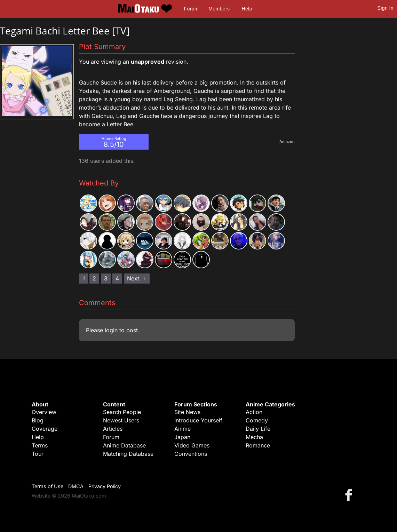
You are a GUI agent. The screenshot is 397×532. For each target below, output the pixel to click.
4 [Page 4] (117, 278)
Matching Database (128, 454)
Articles (113, 429)
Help (247, 9)
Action (254, 412)
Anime (182, 429)
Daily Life (258, 429)
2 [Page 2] (94, 278)
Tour (38, 454)
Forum (191, 9)
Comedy (257, 420)
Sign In (386, 8)
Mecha (254, 437)
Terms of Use (47, 486)
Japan (182, 437)
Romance (258, 445)
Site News (187, 412)
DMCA (76, 486)
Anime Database (124, 445)
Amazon (287, 142)
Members (219, 9)
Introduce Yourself (198, 420)
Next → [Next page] (137, 278)
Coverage (45, 429)
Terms (40, 445)
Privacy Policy (105, 486)
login (111, 330)
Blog (38, 420)
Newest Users (121, 420)
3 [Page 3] (106, 278)
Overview (44, 412)
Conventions (191, 454)
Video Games (192, 445)
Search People (122, 412)
